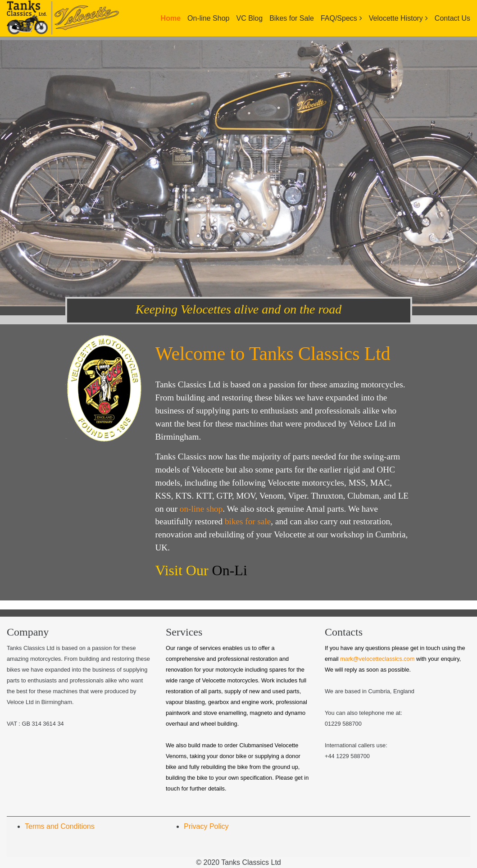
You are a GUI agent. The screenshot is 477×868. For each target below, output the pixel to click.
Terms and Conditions (60, 826)
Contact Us (452, 18)
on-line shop (201, 509)
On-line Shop (208, 18)
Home (171, 18)
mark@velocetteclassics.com (377, 659)
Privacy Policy (206, 826)
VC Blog (249, 18)
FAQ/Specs (339, 18)
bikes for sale (248, 521)
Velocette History (396, 18)
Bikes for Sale (292, 18)
